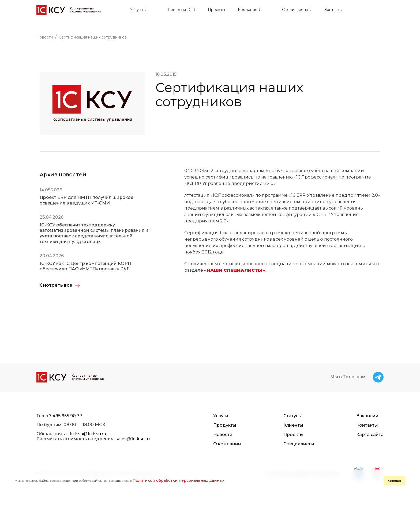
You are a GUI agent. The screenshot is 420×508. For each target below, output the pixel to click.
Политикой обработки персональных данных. (179, 480)
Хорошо (394, 481)
